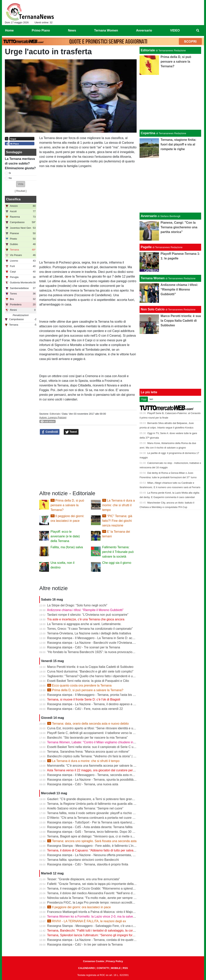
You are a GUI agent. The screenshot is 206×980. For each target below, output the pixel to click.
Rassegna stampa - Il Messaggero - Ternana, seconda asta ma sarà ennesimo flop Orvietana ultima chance (121, 775)
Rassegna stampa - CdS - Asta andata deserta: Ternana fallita (90, 827)
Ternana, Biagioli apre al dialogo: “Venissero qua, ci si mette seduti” (93, 836)
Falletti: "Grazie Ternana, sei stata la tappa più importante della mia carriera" (100, 884)
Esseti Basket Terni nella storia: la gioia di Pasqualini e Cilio (88, 681)
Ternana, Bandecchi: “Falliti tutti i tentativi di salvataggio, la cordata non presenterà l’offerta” (110, 931)
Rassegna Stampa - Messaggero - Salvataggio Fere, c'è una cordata (95, 926)
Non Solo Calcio (153, 309)
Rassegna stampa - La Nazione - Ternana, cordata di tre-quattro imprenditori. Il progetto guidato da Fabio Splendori (127, 940)
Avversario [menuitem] (144, 30)
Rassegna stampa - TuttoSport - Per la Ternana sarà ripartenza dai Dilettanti (100, 822)
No (10, 178)
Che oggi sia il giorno (117, 563)
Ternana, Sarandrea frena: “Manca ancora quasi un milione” (88, 752)
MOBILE (116, 968)
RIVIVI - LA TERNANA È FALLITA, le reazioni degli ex (87, 921)
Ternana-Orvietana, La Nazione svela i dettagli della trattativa (89, 633)
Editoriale (55, 414)
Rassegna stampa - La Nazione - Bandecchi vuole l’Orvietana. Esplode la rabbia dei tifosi (109, 643)
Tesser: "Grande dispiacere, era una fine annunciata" (83, 879)
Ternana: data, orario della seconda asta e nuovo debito (88, 724)
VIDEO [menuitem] (175, 30)
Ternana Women (153, 278)
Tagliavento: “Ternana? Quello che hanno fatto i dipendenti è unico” (93, 676)
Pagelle (146, 247)
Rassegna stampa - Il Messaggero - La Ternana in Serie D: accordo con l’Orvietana (104, 638)
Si (10, 173)
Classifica (13, 199)
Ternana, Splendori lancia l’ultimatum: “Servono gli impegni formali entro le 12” (101, 935)
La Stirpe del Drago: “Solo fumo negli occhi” (77, 605)
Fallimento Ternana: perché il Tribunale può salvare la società (118, 552)
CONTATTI (103, 968)
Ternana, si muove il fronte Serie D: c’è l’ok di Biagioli (84, 699)
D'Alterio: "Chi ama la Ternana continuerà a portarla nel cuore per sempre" (98, 818)
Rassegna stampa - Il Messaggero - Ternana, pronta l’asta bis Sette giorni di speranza (106, 695)
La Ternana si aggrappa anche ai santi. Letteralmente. (84, 624)
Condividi (50, 432)
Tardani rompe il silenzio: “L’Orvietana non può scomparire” (88, 615)
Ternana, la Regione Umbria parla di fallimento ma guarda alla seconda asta (99, 804)
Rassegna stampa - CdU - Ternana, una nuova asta (83, 784)
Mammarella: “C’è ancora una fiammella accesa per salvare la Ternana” (96, 766)
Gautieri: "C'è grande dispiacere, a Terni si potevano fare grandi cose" (95, 799)
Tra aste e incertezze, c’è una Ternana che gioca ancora (86, 619)
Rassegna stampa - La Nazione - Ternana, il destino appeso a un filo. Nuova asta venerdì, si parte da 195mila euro (126, 704)
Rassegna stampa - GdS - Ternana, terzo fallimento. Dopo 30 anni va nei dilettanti (104, 832)
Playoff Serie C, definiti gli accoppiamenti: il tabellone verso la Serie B (95, 733)
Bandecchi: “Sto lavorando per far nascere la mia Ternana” (87, 738)
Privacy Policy (115, 961)
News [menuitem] (72, 30)
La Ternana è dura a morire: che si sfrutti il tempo (119, 505)
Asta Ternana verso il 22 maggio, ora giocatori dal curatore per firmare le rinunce (102, 770)
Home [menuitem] (9, 30)
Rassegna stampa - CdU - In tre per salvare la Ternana (85, 945)
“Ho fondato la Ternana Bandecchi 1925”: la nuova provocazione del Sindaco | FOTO (106, 652)
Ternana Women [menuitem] (106, 30)
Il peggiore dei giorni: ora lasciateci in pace (79, 907)
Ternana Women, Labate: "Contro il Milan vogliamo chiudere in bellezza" (97, 742)
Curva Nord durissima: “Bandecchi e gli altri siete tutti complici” (90, 671)
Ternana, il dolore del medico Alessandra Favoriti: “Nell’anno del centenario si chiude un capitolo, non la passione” (125, 893)
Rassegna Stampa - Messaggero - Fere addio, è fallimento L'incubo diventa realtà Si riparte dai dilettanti (119, 846)
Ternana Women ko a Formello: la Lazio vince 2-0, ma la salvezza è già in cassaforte (105, 917)
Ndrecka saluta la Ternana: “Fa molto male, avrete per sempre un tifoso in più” (101, 898)
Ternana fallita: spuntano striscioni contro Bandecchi (83, 860)
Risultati (21, 191)
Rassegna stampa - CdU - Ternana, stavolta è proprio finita (88, 864)
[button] (21, 184)
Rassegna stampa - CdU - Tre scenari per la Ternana (84, 647)
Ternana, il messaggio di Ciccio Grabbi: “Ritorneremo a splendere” (93, 888)
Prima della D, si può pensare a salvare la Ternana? (67, 505)
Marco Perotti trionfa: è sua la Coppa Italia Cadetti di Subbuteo (90, 667)
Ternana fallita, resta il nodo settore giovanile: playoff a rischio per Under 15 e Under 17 (107, 813)
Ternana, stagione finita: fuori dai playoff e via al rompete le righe (178, 144)
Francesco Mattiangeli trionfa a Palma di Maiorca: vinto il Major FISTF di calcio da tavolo (108, 912)
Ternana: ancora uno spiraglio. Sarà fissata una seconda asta (92, 841)
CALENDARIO (86, 968)
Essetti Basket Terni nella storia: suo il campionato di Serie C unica (93, 747)
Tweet (71, 432)
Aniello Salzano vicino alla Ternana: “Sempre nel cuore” (85, 808)
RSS (125, 968)
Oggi (144, 399)
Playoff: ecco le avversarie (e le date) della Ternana (65, 536)
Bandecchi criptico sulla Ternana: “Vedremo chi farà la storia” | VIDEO (95, 756)
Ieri (151, 399)
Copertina (148, 133)
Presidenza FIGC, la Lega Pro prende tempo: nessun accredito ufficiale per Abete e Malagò (110, 902)
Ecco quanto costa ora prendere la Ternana (79, 685)
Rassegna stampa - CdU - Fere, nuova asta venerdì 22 (85, 709)
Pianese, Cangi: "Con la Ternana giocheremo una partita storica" (179, 227)
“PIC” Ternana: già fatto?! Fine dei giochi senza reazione (117, 521)
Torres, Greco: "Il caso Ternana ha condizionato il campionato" (90, 629)
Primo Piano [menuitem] (41, 30)
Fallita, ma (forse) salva (67, 547)
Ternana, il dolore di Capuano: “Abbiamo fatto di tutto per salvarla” (92, 850)
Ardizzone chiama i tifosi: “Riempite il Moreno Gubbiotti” (85, 610)
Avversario (149, 216)
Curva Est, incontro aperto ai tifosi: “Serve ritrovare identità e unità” (93, 728)
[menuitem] (198, 31)
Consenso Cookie (93, 961)
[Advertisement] (170, 185)
